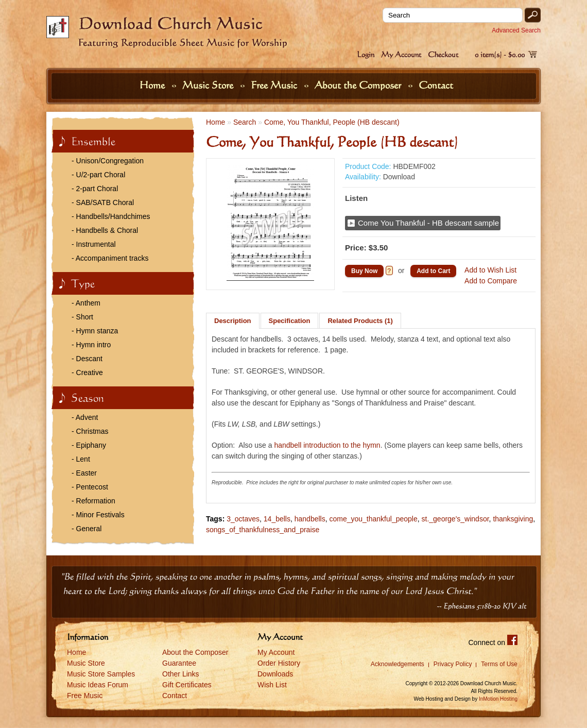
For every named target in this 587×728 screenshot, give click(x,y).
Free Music (275, 85)
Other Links (181, 674)
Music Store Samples (101, 674)
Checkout (443, 54)
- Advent (85, 417)
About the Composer (359, 85)
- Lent (81, 459)
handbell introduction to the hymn (327, 445)
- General (87, 529)
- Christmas (90, 431)
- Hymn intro (91, 345)
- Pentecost (90, 487)
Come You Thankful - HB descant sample (428, 223)
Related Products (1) (360, 321)
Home (153, 85)
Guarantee (179, 663)
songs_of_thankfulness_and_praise (263, 530)
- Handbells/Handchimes (111, 216)
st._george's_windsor (455, 519)
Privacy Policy (453, 664)
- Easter (84, 473)
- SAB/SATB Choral (103, 202)
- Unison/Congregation (108, 161)
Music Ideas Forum (98, 685)
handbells (310, 519)
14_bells (277, 519)
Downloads (275, 674)
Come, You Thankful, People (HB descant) (332, 122)
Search (245, 122)
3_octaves (243, 519)
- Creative (87, 373)
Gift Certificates (187, 685)
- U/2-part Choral (98, 175)
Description (233, 321)
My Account (401, 54)
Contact (436, 85)
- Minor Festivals (98, 515)
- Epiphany (89, 445)
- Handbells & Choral (105, 230)
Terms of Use (499, 664)
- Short (82, 317)
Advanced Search (516, 30)
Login (366, 54)
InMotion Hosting (498, 699)
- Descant (87, 359)
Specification (290, 321)
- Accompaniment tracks (110, 258)
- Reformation (93, 501)
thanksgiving (513, 519)
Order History (279, 663)
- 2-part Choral (95, 189)
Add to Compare (491, 281)
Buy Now (364, 271)
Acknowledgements (398, 664)
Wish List (272, 685)
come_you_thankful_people (373, 519)
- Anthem (86, 303)
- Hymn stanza (95, 331)
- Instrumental (94, 244)
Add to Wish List (490, 270)
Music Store (209, 85)
